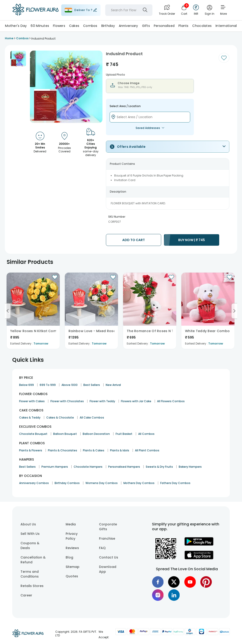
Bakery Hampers (190, 467)
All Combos (146, 434)
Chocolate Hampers (88, 467)
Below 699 (26, 385)
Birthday (108, 26)
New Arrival (113, 385)
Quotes (72, 576)
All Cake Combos (92, 417)
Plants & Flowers (31, 450)
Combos (90, 26)
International (226, 26)
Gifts (146, 26)
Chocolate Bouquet (33, 434)
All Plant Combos (147, 450)
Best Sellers (92, 385)
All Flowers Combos (171, 401)
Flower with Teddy (102, 401)
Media (71, 524)
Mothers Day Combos (139, 483)
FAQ (102, 548)
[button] (18, 59)
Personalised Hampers (124, 467)
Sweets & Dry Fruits (159, 467)
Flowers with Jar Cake (136, 401)
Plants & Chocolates (63, 450)
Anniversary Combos (34, 483)
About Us (28, 524)
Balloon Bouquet (65, 434)
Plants (184, 26)
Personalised (164, 26)
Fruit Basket (124, 434)
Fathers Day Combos (175, 483)
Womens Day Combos (102, 483)
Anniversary (128, 26)
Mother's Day (16, 26)
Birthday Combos (67, 483)
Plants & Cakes (94, 450)
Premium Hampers (55, 467)
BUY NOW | (192, 240)
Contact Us (109, 557)
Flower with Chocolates (67, 401)
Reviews (72, 548)
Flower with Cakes (32, 401)
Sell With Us (30, 534)
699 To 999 (48, 385)
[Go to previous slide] (8, 311)
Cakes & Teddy (30, 417)
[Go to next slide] (234, 311)
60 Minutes (40, 26)
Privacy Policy (72, 536)
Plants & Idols (120, 450)
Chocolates (202, 26)
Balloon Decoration (96, 434)
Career (26, 595)
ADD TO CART (134, 240)
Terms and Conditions (30, 574)
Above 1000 (70, 385)
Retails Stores (32, 586)
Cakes (74, 26)
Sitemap (73, 567)
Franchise (107, 539)
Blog (69, 557)
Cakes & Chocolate (60, 417)
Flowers (59, 26)
